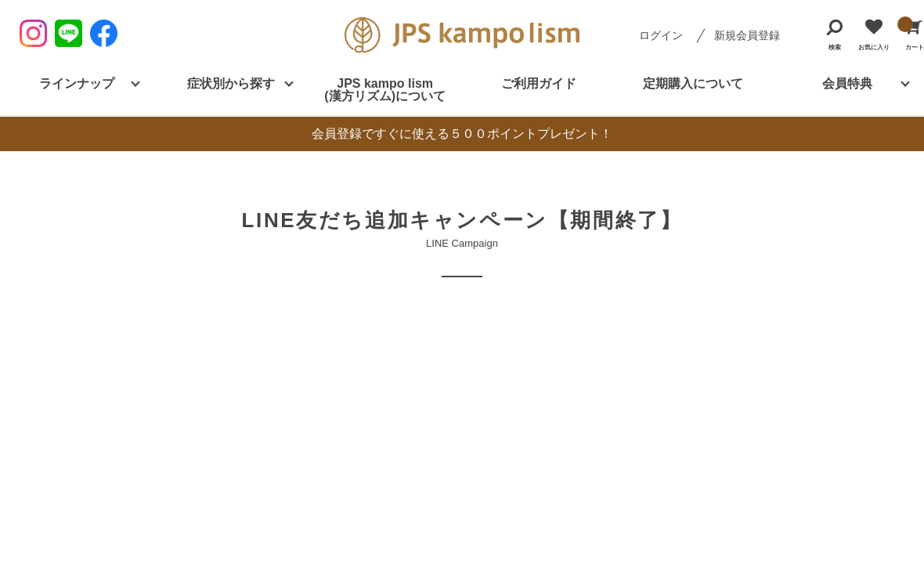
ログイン (661, 35)
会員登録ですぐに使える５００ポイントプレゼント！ (462, 134)
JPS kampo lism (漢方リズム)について (385, 90)
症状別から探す (231, 83)
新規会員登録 (747, 35)
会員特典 (847, 83)
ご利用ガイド (539, 83)
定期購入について (693, 83)
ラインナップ (77, 83)
